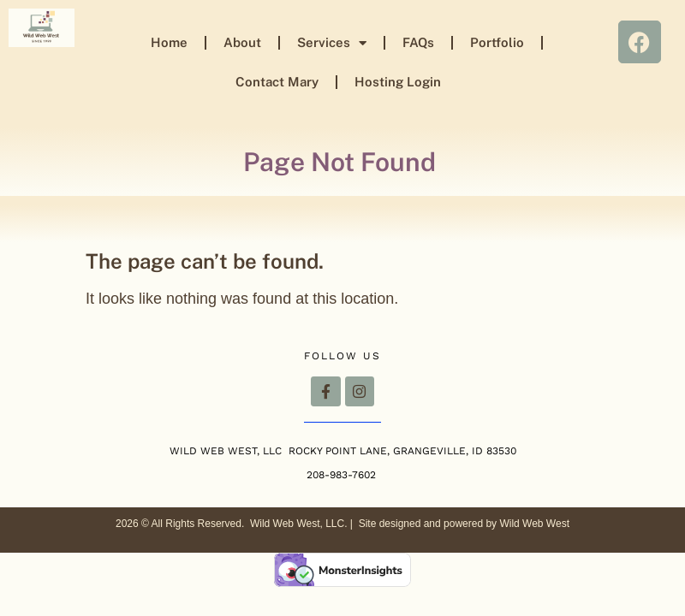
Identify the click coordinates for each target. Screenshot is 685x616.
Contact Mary (277, 82)
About (242, 42)
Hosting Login (398, 82)
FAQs (418, 42)
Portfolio (497, 42)
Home (169, 42)
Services (332, 43)
